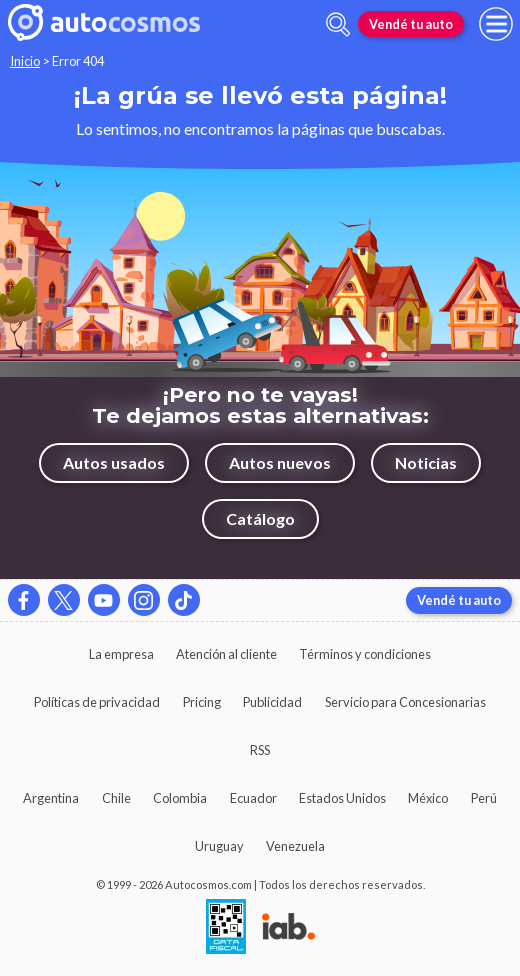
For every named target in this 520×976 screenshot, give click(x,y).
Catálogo (260, 518)
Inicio (25, 61)
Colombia (180, 798)
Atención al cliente (226, 654)
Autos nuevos (280, 462)
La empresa (121, 654)
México (428, 798)
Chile (116, 798)
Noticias (426, 462)
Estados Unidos (342, 798)
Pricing (202, 702)
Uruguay (219, 846)
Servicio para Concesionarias (405, 702)
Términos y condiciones (365, 654)
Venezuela (295, 846)
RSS (260, 750)
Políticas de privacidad (97, 702)
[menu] (496, 24)
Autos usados (114, 462)
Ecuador (253, 798)
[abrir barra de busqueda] (338, 24)
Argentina (51, 798)
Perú (484, 798)
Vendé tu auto (411, 24)
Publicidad (272, 702)
